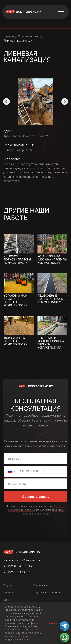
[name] (36, 459)
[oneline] (36, 484)
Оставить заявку (36, 497)
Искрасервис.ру (28, 12)
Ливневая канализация (19, 41)
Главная (9, 36)
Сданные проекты (30, 36)
